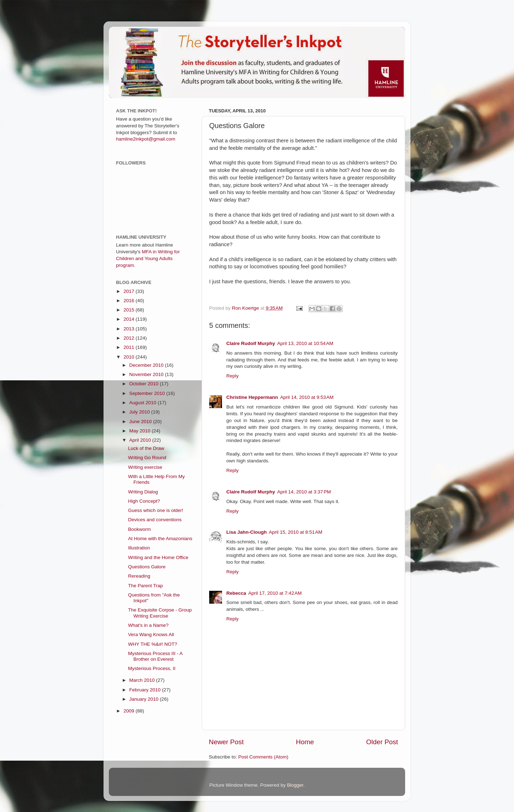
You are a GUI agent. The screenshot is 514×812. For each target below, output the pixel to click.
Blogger (295, 785)
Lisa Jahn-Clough (246, 532)
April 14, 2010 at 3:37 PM (304, 492)
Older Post (382, 742)
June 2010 (141, 422)
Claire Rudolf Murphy (251, 343)
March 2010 (143, 680)
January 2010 (145, 699)
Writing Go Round (147, 458)
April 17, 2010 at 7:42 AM (275, 593)
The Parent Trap (146, 586)
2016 (130, 301)
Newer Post (226, 742)
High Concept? (144, 501)
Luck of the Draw (146, 448)
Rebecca (236, 593)
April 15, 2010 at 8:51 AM (296, 532)
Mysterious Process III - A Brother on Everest (155, 656)
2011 (130, 347)
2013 (130, 329)
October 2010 (145, 384)
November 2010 (147, 374)
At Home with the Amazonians (160, 539)
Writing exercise (145, 467)
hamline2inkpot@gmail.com (146, 139)
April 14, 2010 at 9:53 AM (307, 397)
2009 (130, 711)
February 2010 (146, 690)
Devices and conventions (155, 520)
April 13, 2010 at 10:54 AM (305, 343)
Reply (233, 376)
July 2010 (140, 412)
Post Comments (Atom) (263, 757)
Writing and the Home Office (158, 557)
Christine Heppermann (252, 397)
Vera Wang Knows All (151, 635)
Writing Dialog (143, 492)
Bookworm (140, 529)
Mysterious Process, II (152, 668)
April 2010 (141, 440)
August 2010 (143, 403)
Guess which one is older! (156, 510)
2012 (130, 338)
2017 (130, 291)
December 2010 (147, 365)
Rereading (139, 576)
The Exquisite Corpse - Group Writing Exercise (160, 613)
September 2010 (148, 393)
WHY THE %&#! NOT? (153, 644)
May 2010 (140, 431)
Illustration (139, 548)
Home (305, 742)
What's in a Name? (148, 625)
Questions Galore (147, 567)
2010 (130, 357)
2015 (130, 310)
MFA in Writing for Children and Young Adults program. (148, 258)
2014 (130, 319)
